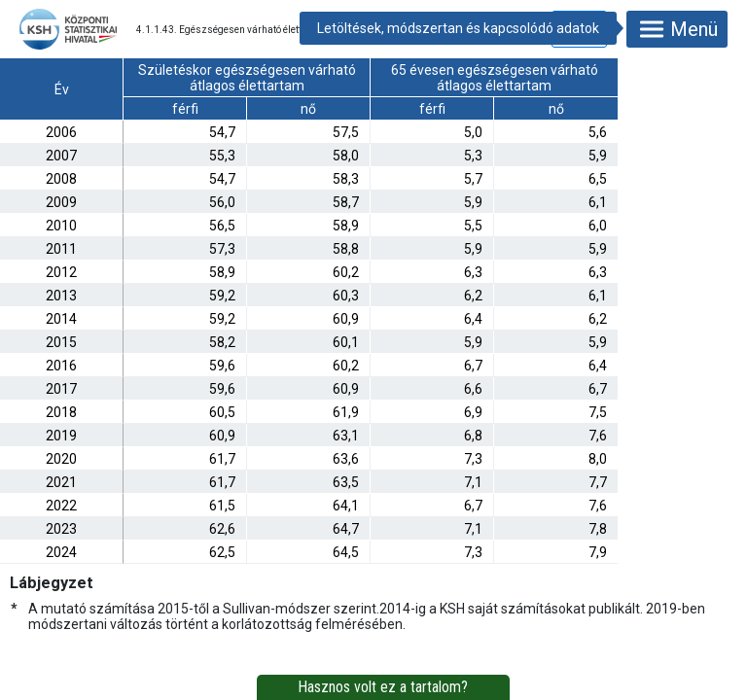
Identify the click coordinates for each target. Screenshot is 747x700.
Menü (677, 29)
